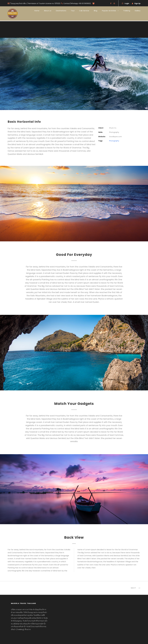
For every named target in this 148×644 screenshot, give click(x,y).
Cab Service (84, 11)
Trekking (127, 11)
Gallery (138, 11)
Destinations (61, 11)
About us (48, 11)
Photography (114, 141)
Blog (96, 11)
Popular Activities (109, 11)
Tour (73, 11)
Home (37, 11)
